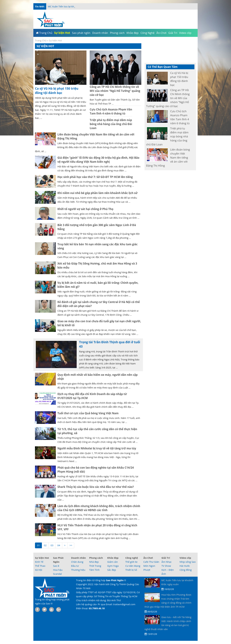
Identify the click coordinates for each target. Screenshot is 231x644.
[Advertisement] (210, 64)
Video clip (185, 558)
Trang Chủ (41, 40)
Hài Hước (185, 566)
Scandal (57, 574)
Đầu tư (75, 566)
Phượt (147, 570)
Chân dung (77, 562)
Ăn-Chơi (148, 558)
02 (45, 545)
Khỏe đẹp (113, 558)
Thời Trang (95, 566)
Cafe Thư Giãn (151, 562)
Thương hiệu (78, 570)
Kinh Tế (39, 562)
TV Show (166, 566)
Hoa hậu (58, 570)
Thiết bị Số (131, 570)
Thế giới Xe (131, 562)
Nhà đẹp (94, 562)
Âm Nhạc (166, 562)
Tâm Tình (94, 570)
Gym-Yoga (113, 566)
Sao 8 (56, 566)
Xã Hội (39, 570)
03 (52, 545)
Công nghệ (132, 558)
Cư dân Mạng (133, 566)
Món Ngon (149, 566)
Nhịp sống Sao (188, 562)
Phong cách (96, 558)
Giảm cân (113, 562)
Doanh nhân (78, 558)
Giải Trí (166, 558)
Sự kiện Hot (42, 558)
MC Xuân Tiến (56, 6)
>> (71, 545)
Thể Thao (40, 566)
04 (59, 545)
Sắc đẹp (112, 570)
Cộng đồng (186, 570)
